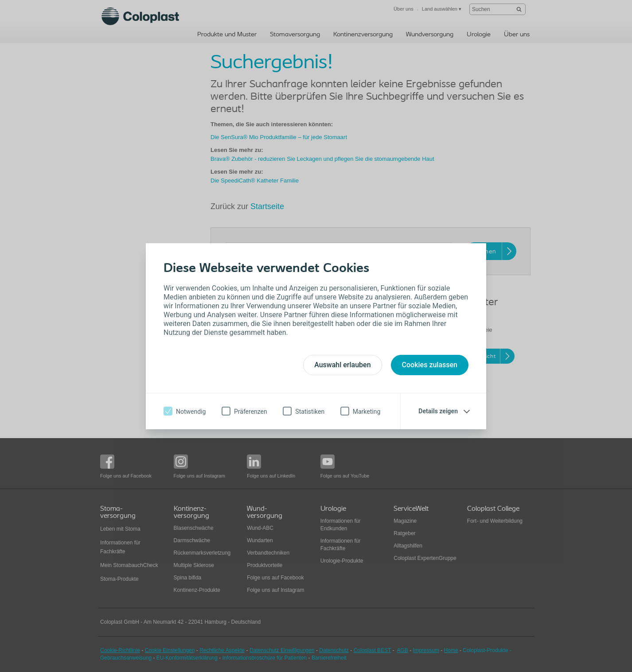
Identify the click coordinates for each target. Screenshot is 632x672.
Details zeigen (438, 411)
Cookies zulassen (430, 365)
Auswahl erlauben (342, 365)
